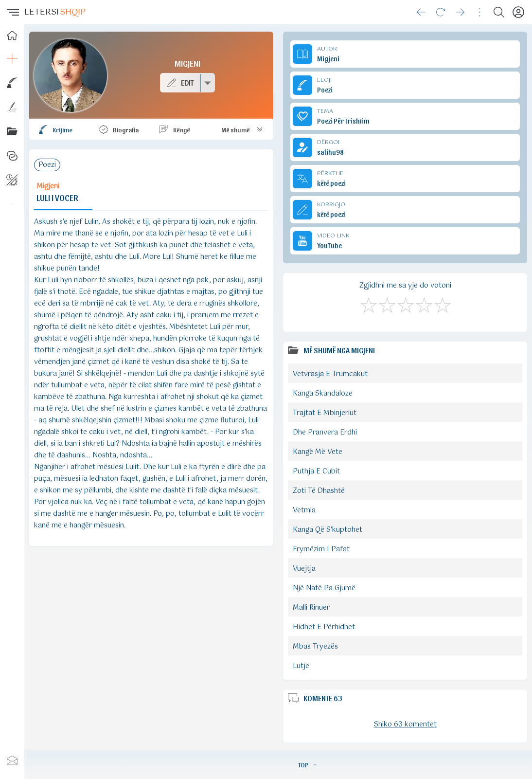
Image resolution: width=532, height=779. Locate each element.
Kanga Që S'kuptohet (328, 530)
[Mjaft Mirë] (424, 304)
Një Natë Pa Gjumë (324, 588)
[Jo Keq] (387, 304)
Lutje (301, 666)
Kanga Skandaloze (323, 394)
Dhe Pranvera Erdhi (325, 433)
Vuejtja (304, 569)
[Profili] (518, 12)
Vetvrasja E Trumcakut (330, 374)
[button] (12, 12)
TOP (307, 764)
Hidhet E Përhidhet (324, 627)
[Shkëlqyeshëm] (442, 304)
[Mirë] (405, 304)
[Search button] (499, 12)
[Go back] (421, 12)
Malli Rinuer (311, 608)
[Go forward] (460, 12)
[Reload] (441, 12)
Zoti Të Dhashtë (319, 491)
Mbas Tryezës (315, 647)
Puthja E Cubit (316, 471)
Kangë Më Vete (318, 452)
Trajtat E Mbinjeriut (325, 413)
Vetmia (304, 510)
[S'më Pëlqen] (368, 304)
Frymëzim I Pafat (321, 549)
